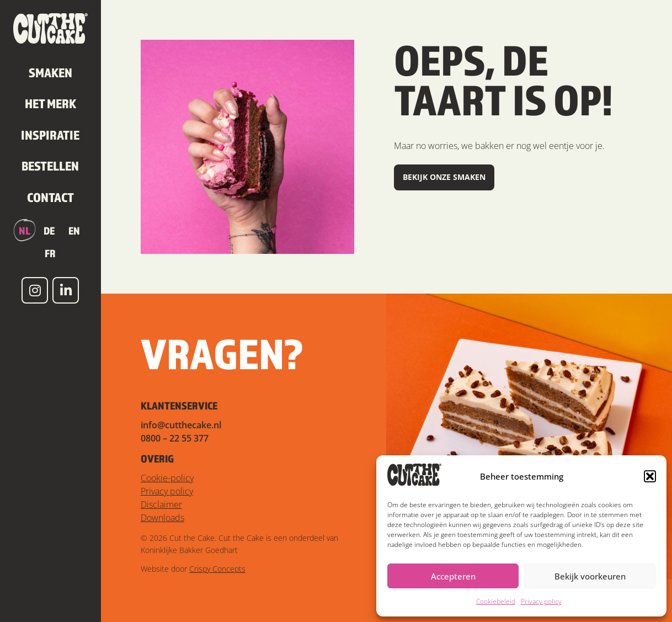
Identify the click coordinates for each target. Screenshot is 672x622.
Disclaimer (161, 504)
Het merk (50, 103)
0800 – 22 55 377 (175, 438)
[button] (650, 476)
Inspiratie (50, 135)
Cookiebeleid (496, 601)
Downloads (162, 518)
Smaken (50, 72)
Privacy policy (541, 601)
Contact (50, 197)
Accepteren (453, 576)
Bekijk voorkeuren (590, 576)
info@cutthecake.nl (181, 425)
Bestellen (50, 166)
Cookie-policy (167, 478)
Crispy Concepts (217, 569)
